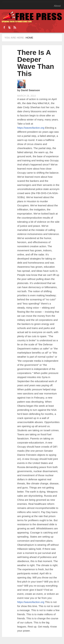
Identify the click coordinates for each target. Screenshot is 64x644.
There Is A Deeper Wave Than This (36, 63)
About (57, 6)
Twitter (9, 27)
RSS (15, 27)
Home (29, 38)
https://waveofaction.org (31, 128)
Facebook (4, 27)
